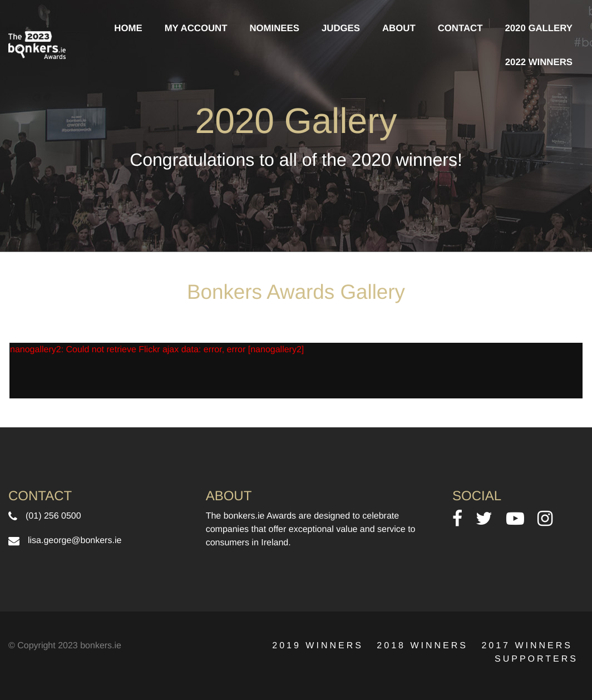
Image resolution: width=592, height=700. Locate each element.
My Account (196, 28)
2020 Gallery (539, 28)
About (399, 28)
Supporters (536, 659)
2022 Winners (539, 62)
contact (460, 28)
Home (128, 28)
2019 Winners (318, 646)
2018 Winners (422, 646)
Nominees (274, 28)
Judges (341, 28)
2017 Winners (527, 646)
